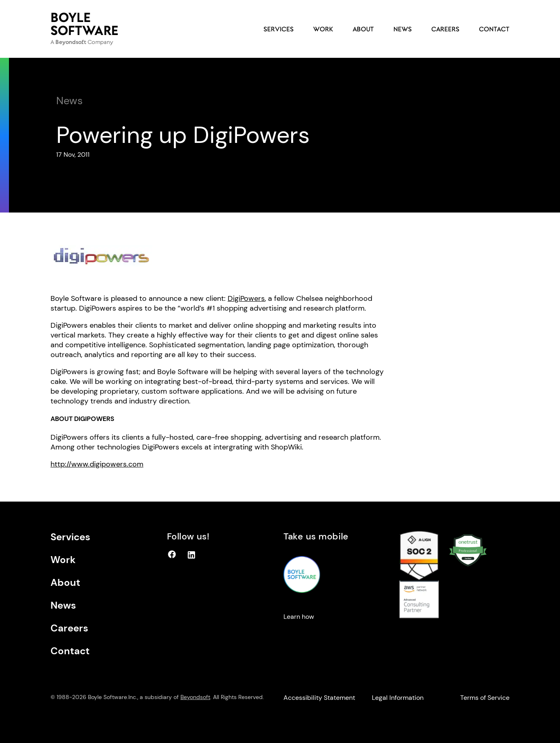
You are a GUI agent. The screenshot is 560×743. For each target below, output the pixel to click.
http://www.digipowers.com (97, 464)
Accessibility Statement (319, 698)
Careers (445, 29)
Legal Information (398, 698)
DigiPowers (246, 298)
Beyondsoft (195, 697)
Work (323, 29)
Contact (494, 29)
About (363, 29)
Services (279, 29)
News (403, 29)
